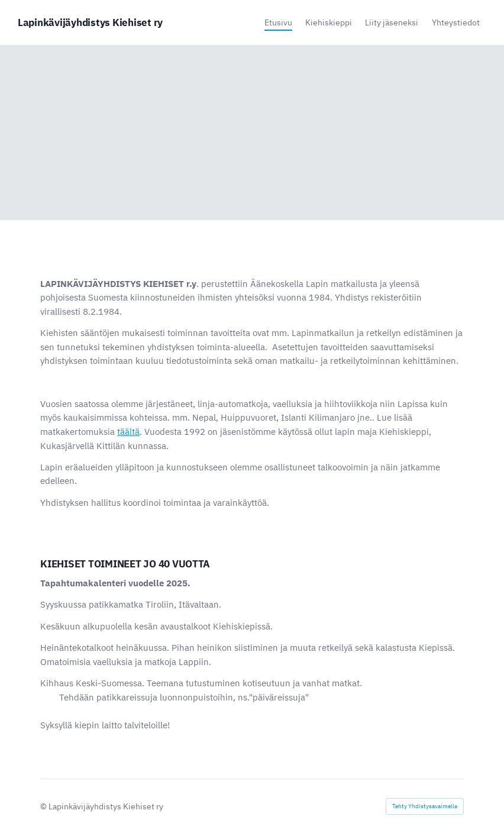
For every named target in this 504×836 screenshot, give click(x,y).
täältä (128, 432)
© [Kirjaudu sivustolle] (44, 806)
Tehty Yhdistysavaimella (425, 806)
